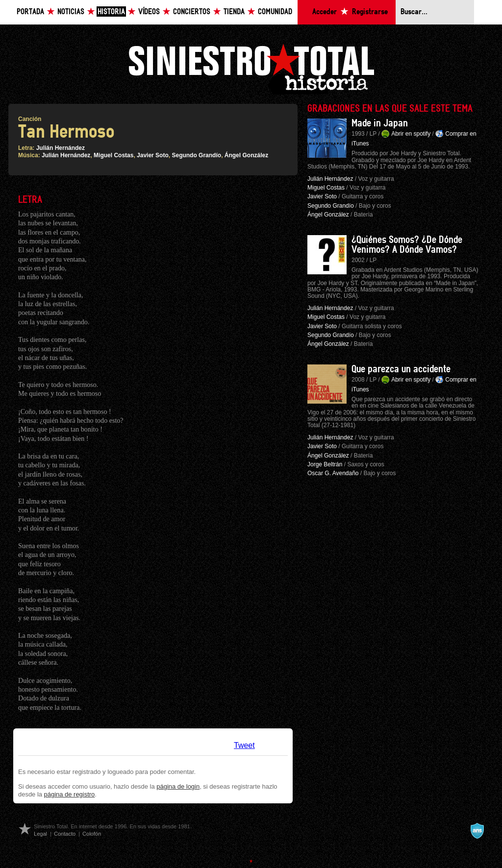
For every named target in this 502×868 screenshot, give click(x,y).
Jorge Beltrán (325, 464)
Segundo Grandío (196, 155)
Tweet (244, 745)
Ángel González (246, 155)
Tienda (234, 12)
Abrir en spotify (411, 134)
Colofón (92, 834)
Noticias (71, 12)
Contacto (65, 834)
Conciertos (192, 12)
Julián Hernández (61, 148)
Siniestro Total (251, 68)
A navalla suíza (477, 831)
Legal (40, 834)
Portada (30, 12)
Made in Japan (380, 123)
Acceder (325, 12)
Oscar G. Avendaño (333, 473)
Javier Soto (153, 155)
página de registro (70, 794)
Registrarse (370, 12)
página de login (178, 786)
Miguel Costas (113, 155)
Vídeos (149, 12)
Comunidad (275, 12)
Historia (111, 12)
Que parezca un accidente (401, 369)
